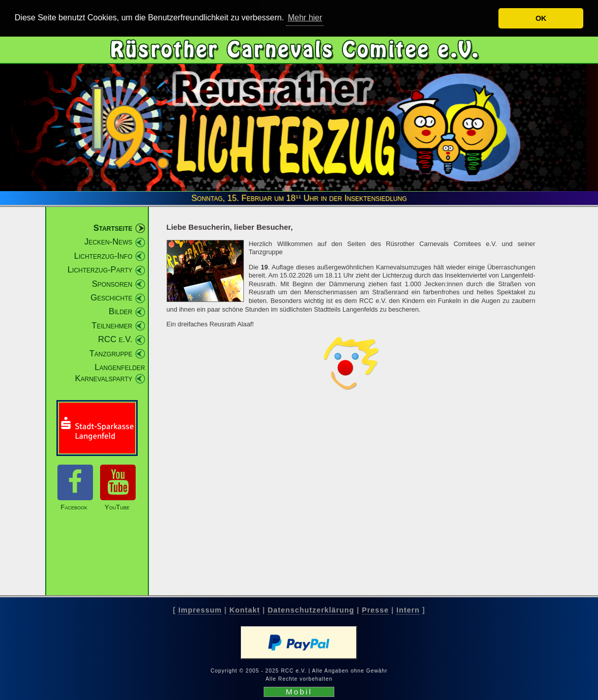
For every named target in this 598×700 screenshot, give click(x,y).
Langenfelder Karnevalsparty (110, 373)
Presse (375, 610)
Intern (408, 610)
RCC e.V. (115, 339)
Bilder (120, 311)
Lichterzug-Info (103, 256)
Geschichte (111, 298)
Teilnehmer (112, 326)
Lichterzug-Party (100, 270)
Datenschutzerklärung (311, 610)
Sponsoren (112, 283)
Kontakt (244, 610)
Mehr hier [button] (305, 18)
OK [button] (541, 18)
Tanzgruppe (111, 353)
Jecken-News (108, 242)
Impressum (200, 610)
